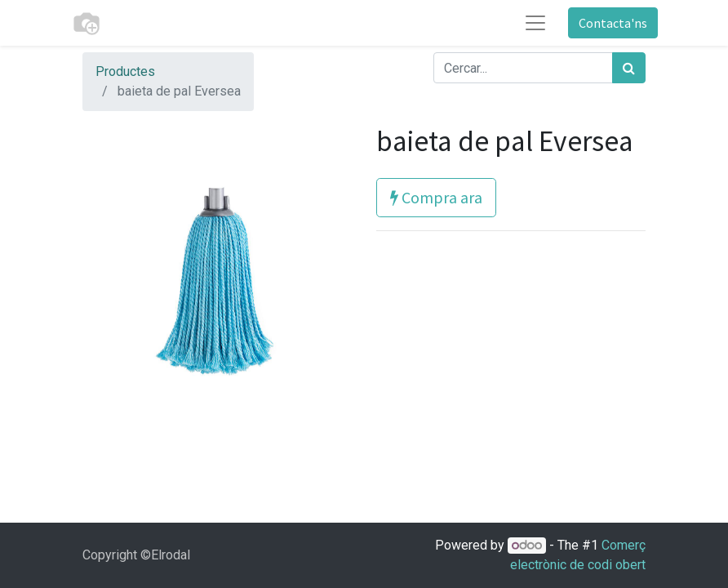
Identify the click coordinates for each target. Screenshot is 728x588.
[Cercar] (629, 68)
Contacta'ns (613, 23)
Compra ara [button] (436, 197)
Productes (125, 71)
